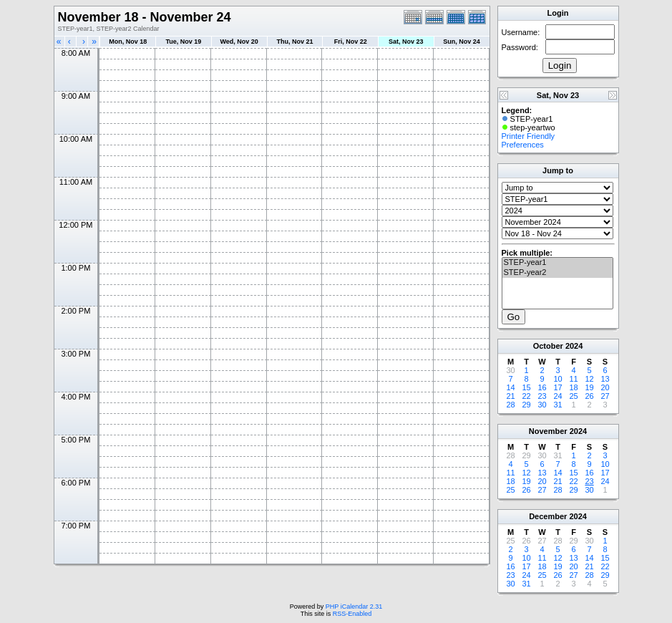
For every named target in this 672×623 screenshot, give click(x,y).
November (548, 431)
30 (542, 405)
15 (526, 387)
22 (526, 396)
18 (573, 387)
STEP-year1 (557, 263)
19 (589, 387)
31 (557, 405)
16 (542, 387)
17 (557, 387)
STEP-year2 (557, 273)
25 (573, 396)
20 (605, 387)
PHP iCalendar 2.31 (354, 607)
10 (557, 379)
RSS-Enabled (352, 614)
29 (526, 405)
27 (605, 396)
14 (510, 387)
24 (557, 396)
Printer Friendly (529, 136)
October (548, 346)
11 (573, 379)
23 (542, 396)
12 (589, 379)
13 (605, 379)
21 (510, 396)
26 (589, 396)
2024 (574, 346)
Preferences (523, 145)
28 (510, 405)
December (548, 516)
